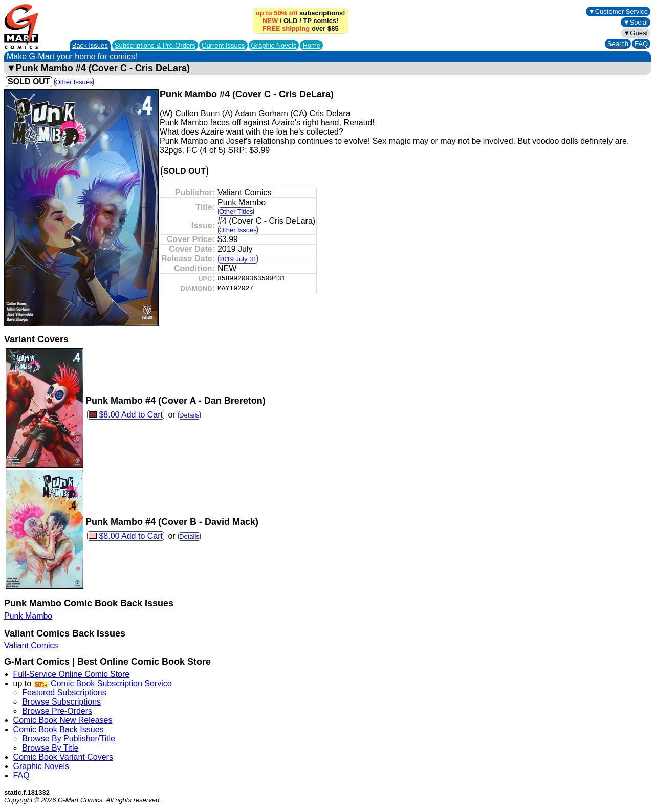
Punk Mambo (28, 616)
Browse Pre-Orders (57, 711)
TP (307, 21)
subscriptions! (301, 13)
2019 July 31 (238, 259)
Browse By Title (50, 748)
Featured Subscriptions (64, 693)
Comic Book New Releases (63, 720)
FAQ (641, 44)
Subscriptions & (155, 45)
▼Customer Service (618, 12)
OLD (290, 21)
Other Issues (74, 82)
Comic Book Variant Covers (63, 757)
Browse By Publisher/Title (69, 739)
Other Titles (236, 212)
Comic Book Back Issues (59, 729)
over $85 (301, 28)
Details (189, 415)
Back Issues (90, 45)
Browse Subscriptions (61, 702)
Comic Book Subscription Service (111, 683)
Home (311, 45)
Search (618, 44)
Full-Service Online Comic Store (72, 674)
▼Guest (636, 33)
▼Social (636, 22)
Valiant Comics (31, 645)
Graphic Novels (274, 45)
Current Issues (223, 45)
